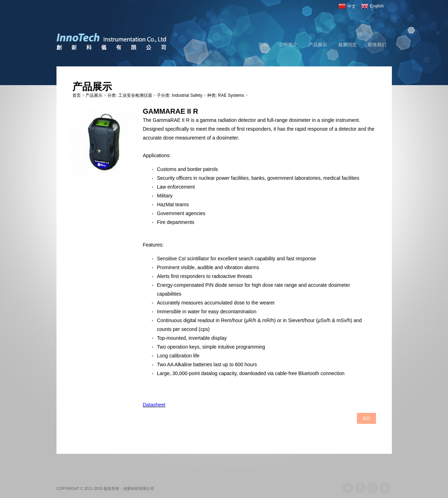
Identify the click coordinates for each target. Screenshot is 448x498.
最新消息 (347, 45)
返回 (366, 418)
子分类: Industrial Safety (180, 95)
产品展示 (318, 45)
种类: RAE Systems (226, 95)
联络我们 (377, 45)
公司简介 (288, 45)
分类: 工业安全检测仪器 (130, 95)
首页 (263, 45)
